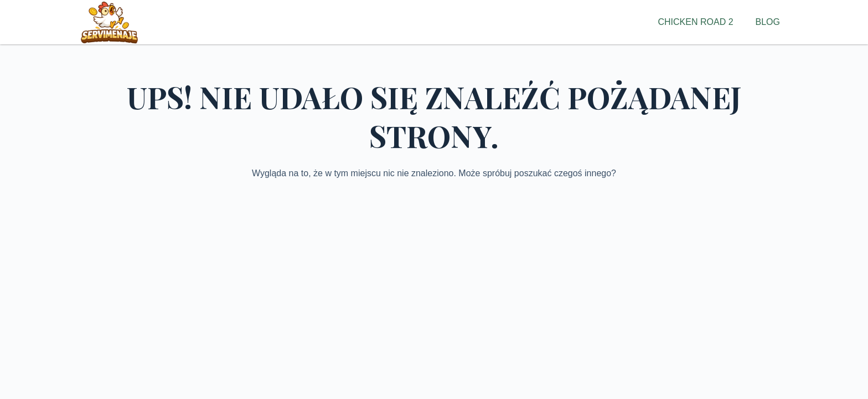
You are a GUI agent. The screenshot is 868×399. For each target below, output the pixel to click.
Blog (768, 22)
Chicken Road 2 (696, 22)
